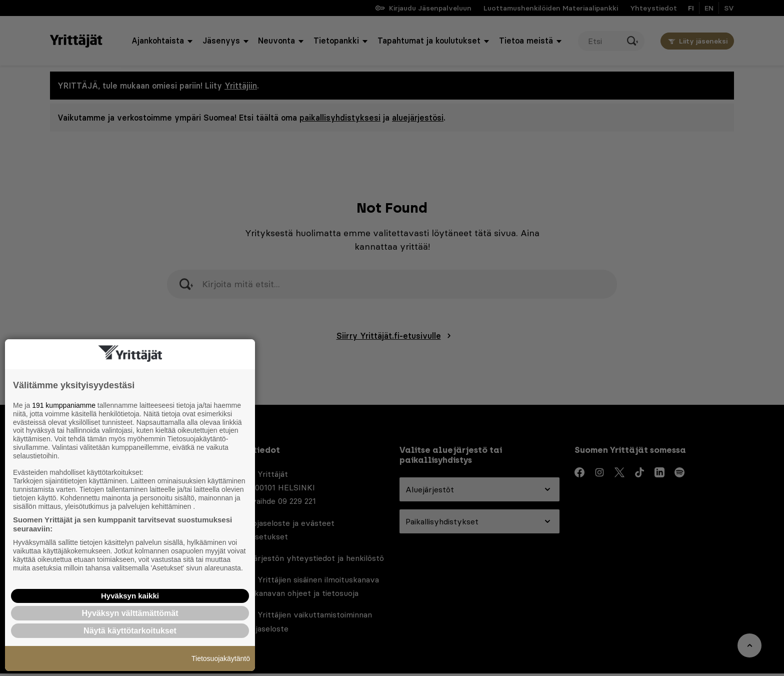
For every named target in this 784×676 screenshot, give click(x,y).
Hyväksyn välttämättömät (130, 613)
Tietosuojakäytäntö (221, 658)
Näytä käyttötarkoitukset (130, 631)
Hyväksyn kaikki (130, 596)
